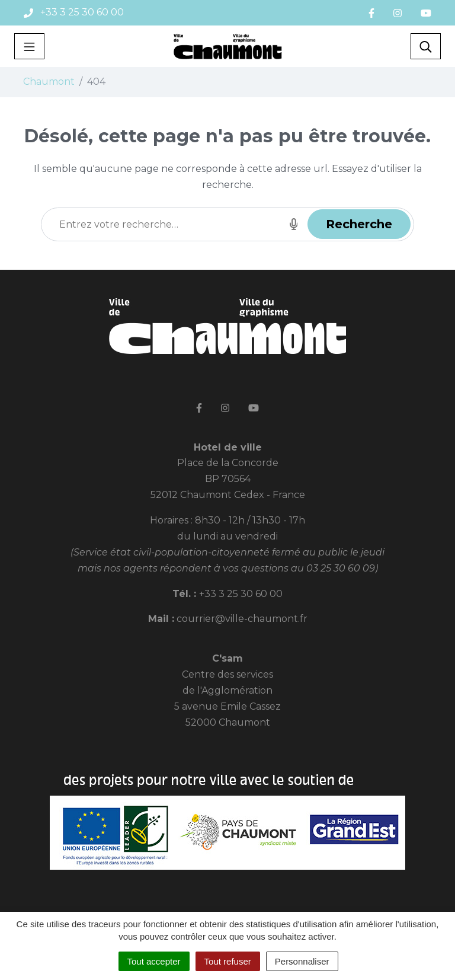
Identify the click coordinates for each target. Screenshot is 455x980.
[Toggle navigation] (29, 46)
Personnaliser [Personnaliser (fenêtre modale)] (302, 961)
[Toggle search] (426, 46)
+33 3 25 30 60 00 (241, 594)
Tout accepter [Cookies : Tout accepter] (154, 961)
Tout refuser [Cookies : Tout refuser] (228, 961)
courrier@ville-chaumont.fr (242, 619)
